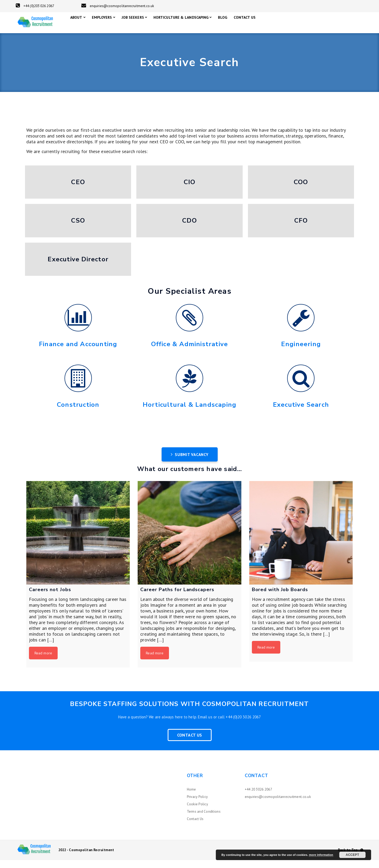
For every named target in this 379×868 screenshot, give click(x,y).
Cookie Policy (197, 812)
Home (191, 797)
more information (321, 855)
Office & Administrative (190, 352)
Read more (43, 661)
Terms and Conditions (204, 819)
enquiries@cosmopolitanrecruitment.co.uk (118, 6)
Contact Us (190, 743)
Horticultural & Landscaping (189, 413)
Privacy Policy (197, 805)
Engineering (301, 352)
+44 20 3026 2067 (258, 797)
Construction (78, 413)
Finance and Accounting (78, 352)
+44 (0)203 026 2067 (35, 6)
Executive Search (301, 413)
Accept (352, 855)
